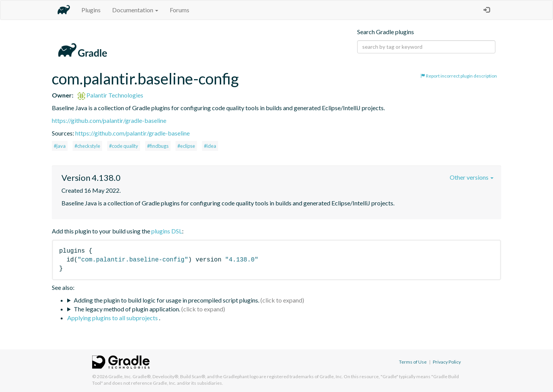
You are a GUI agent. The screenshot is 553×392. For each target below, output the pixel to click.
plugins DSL (167, 231)
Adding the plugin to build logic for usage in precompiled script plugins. (166, 300)
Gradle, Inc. (120, 376)
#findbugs (158, 146)
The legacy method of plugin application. (127, 309)
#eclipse (186, 146)
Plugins (91, 10)
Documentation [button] (135, 10)
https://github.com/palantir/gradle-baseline (109, 120)
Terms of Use (413, 362)
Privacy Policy (447, 362)
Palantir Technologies (110, 95)
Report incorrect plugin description (459, 76)
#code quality (124, 146)
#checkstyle (87, 146)
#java (60, 146)
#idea (210, 146)
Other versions (472, 177)
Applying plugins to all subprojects (113, 318)
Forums (180, 10)
